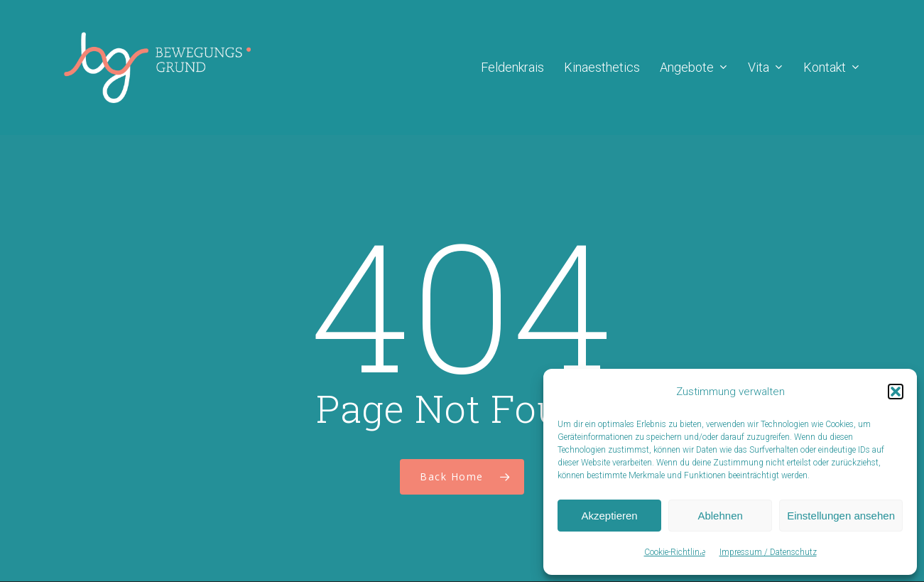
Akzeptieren (609, 516)
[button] (896, 392)
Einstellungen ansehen (841, 516)
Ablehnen (720, 516)
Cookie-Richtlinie (675, 552)
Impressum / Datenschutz (768, 552)
